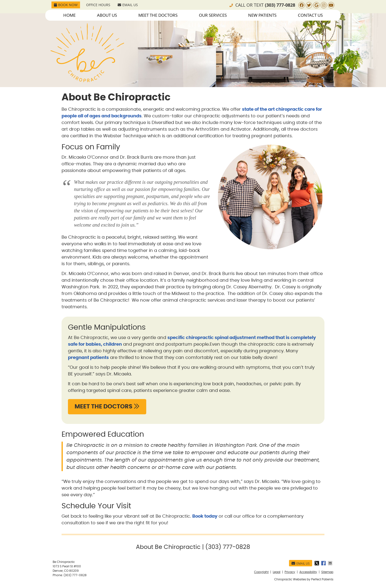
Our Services (213, 15)
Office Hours (98, 5)
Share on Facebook (324, 563)
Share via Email (331, 563)
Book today (205, 516)
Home (69, 15)
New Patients (262, 15)
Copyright (261, 572)
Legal (277, 572)
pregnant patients (88, 358)
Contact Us (310, 15)
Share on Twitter (317, 563)
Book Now (66, 5)
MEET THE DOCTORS (107, 406)
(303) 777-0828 (280, 5)
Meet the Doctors (158, 15)
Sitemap (327, 572)
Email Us (128, 5)
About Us (107, 15)
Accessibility (308, 572)
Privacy (290, 572)
